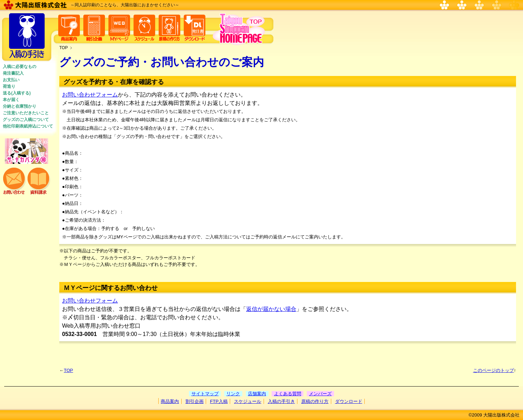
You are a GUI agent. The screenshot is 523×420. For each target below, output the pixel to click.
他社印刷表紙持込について (28, 126)
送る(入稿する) (17, 93)
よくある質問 (288, 394)
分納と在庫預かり (20, 106)
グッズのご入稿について (26, 120)
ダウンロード (349, 401)
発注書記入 (13, 73)
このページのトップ (494, 370)
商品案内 (170, 401)
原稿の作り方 (315, 401)
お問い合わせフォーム (90, 95)
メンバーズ (320, 394)
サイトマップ (205, 394)
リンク (233, 394)
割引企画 (195, 401)
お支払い (11, 80)
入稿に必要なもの (20, 67)
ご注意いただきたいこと (26, 113)
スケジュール (248, 401)
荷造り (9, 86)
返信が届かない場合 (271, 309)
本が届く (11, 100)
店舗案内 (257, 394)
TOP (63, 48)
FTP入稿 (219, 401)
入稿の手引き (281, 401)
